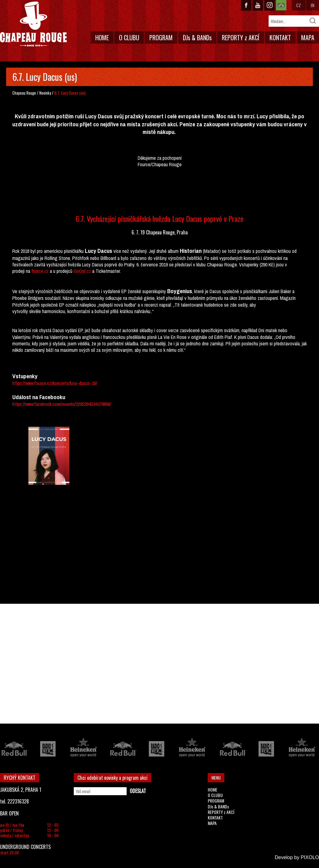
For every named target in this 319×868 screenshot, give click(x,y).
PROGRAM (161, 37)
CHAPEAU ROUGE (33, 24)
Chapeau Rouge (24, 93)
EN (313, 5)
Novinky (45, 93)
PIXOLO (310, 857)
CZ (299, 5)
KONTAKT (280, 37)
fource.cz (40, 271)
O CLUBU (129, 37)
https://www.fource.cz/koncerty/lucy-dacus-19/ (55, 383)
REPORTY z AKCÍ (241, 37)
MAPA (308, 37)
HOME (102, 37)
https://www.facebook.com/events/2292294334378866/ (62, 404)
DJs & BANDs (197, 37)
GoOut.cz (82, 271)
